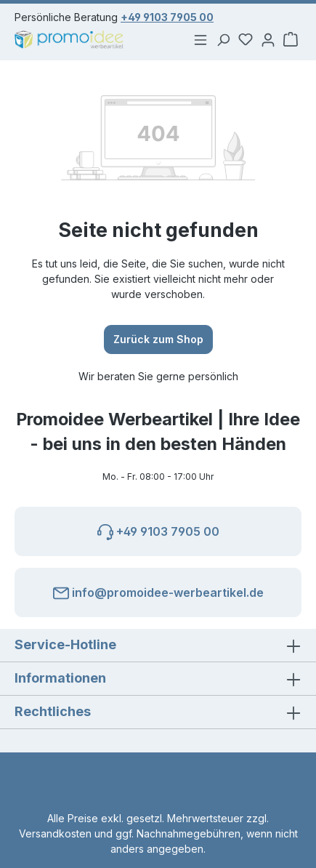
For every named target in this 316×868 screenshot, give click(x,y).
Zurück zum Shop (158, 338)
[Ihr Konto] (267, 39)
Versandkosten (55, 833)
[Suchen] (220, 39)
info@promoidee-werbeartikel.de (158, 590)
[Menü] (197, 39)
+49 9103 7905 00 (167, 17)
